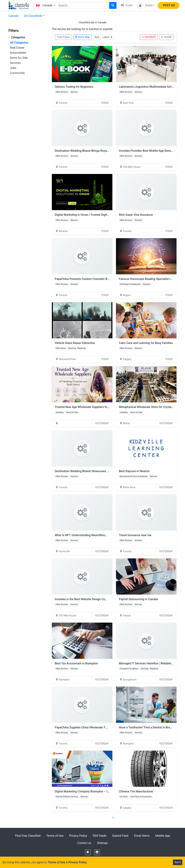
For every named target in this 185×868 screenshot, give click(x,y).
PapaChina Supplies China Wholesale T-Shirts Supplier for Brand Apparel (102, 727)
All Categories (19, 43)
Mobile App (163, 836)
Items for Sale (19, 58)
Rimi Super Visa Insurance (136, 215)
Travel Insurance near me (135, 535)
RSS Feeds (100, 836)
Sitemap (102, 843)
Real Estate (17, 48)
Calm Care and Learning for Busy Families (146, 343)
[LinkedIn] (97, 852)
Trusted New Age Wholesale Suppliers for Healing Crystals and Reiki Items (103, 407)
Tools (127, 5)
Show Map (82, 37)
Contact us (84, 843)
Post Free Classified (28, 836)
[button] (146, 5)
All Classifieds (33, 16)
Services (15, 63)
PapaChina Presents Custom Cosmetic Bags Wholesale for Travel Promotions (105, 279)
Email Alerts (142, 836)
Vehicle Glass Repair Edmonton (75, 343)
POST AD (169, 5)
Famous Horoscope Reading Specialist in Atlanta (150, 279)
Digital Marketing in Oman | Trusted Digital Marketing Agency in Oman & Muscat (106, 215)
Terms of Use (55, 836)
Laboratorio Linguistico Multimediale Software (149, 87)
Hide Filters (64, 37)
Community (17, 73)
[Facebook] (88, 852)
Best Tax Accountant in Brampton (76, 663)
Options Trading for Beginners (74, 87)
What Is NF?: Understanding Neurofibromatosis (85, 535)
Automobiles (18, 53)
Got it (178, 862)
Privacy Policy (78, 836)
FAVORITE (149, 37)
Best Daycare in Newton (134, 471)
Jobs (13, 68)
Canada (13, 16)
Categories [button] (17, 37)
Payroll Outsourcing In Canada (138, 599)
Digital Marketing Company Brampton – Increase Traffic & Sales (96, 791)
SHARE (166, 37)
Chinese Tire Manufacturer (136, 791)
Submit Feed (120, 836)
